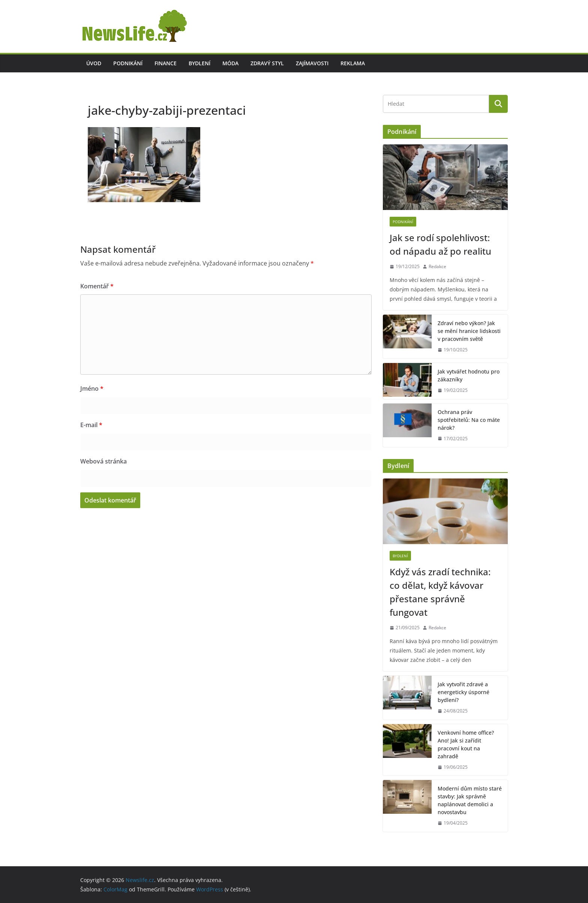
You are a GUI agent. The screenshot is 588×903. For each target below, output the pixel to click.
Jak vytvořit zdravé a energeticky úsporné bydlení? (463, 692)
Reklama (353, 63)
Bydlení (199, 63)
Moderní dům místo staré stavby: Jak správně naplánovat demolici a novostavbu (470, 800)
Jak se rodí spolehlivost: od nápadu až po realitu (440, 244)
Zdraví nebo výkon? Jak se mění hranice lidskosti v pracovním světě (469, 331)
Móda (230, 63)
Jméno (92, 388)
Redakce (437, 266)
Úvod (94, 63)
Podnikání (128, 63)
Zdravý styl (267, 63)
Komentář (97, 286)
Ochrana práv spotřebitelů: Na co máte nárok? (469, 420)
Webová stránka (103, 461)
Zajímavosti (312, 63)
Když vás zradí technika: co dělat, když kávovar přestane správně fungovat (440, 592)
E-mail (91, 425)
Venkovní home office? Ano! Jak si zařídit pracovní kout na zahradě (466, 744)
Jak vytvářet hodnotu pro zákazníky (469, 375)
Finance (166, 63)
